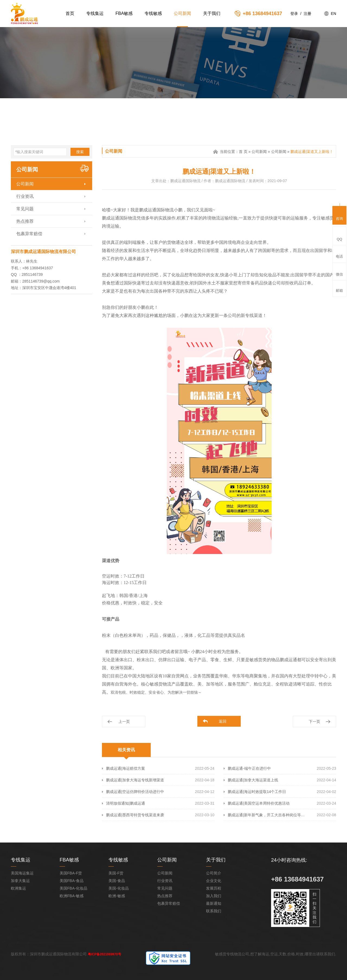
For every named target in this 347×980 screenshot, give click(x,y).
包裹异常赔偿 (29, 234)
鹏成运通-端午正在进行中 (249, 768)
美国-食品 (117, 881)
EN (334, 14)
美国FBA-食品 (72, 881)
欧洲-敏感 (117, 896)
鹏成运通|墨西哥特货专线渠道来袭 (135, 815)
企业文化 (214, 881)
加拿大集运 (20, 881)
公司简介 (214, 873)
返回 (223, 721)
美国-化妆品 (119, 888)
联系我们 (214, 911)
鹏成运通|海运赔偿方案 (126, 768)
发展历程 (214, 888)
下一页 (314, 722)
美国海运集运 (22, 873)
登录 (294, 14)
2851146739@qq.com (41, 281)
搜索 (80, 152)
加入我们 (214, 896)
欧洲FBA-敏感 (72, 896)
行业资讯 (25, 196)
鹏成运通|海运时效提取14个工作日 (257, 792)
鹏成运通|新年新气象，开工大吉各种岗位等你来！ (267, 815)
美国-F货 (116, 873)
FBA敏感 (124, 13)
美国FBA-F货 (71, 873)
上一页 (124, 722)
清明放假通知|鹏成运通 (126, 803)
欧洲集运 (18, 888)
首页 (70, 13)
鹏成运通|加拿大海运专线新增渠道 (135, 780)
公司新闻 (182, 13)
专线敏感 (153, 13)
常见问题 (25, 209)
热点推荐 (25, 221)
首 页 (243, 152)
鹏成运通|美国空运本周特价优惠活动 (259, 803)
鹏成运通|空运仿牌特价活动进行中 (135, 792)
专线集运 (95, 13)
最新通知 (214, 903)
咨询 (339, 214)
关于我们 (212, 13)
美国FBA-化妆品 (73, 888)
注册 (307, 14)
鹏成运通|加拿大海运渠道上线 (253, 780)
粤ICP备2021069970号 (105, 954)
